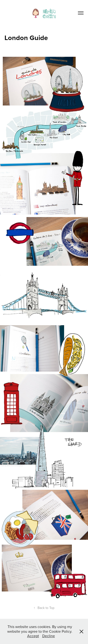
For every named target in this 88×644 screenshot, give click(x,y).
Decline (49, 636)
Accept (33, 636)
